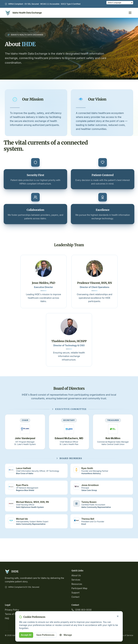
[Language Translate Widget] (120, 3)
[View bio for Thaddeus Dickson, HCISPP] (69, 331)
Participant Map (79, 588)
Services (76, 580)
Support (75, 593)
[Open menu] (130, 13)
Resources (77, 584)
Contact (75, 597)
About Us (76, 575)
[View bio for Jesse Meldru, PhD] (45, 268)
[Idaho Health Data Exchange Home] (23, 13)
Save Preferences (45, 635)
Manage (66, 635)
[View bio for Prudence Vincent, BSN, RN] (93, 268)
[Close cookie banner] (118, 616)
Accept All (26, 635)
